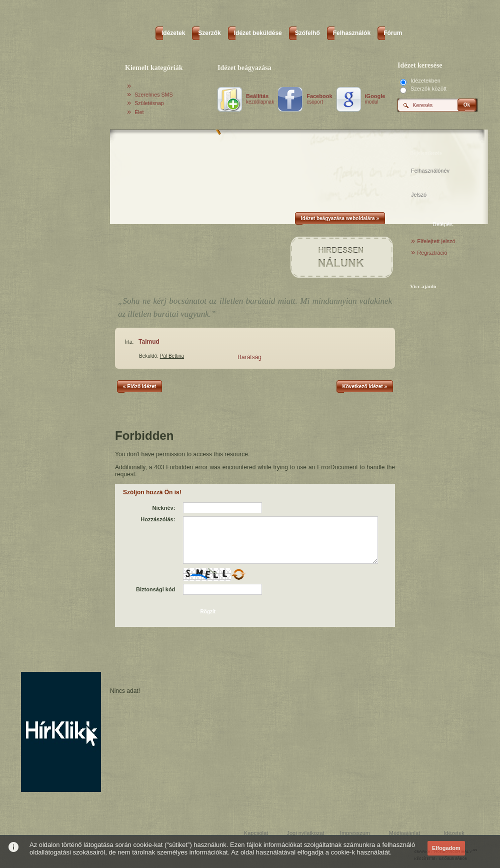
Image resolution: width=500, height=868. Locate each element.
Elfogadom (446, 848)
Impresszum (355, 833)
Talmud (149, 342)
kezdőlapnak (260, 99)
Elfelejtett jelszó (436, 241)
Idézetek (454, 833)
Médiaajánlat (404, 833)
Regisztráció (432, 253)
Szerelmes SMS (153, 95)
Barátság (249, 357)
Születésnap (149, 103)
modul (375, 99)
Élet (139, 112)
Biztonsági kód (155, 589)
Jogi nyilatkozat (305, 833)
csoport (319, 99)
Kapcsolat (256, 833)
